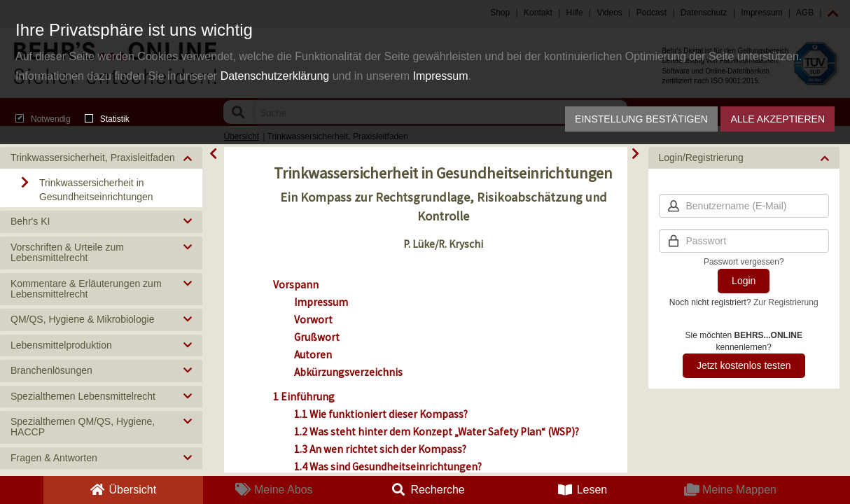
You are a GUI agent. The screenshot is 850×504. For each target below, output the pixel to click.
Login (744, 281)
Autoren (313, 355)
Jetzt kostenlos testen (744, 365)
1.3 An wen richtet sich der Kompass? (380, 449)
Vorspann (296, 285)
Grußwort (317, 337)
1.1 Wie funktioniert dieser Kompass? (381, 414)
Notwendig (43, 119)
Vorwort (313, 320)
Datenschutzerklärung (275, 76)
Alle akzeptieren (778, 119)
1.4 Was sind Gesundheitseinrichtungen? (388, 467)
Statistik (107, 119)
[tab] (101, 158)
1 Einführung (304, 397)
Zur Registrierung (786, 302)
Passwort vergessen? (744, 262)
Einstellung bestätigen (641, 119)
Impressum (440, 76)
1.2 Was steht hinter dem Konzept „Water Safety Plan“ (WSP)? (437, 432)
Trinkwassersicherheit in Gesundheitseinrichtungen (96, 190)
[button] (101, 158)
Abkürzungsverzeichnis (348, 372)
